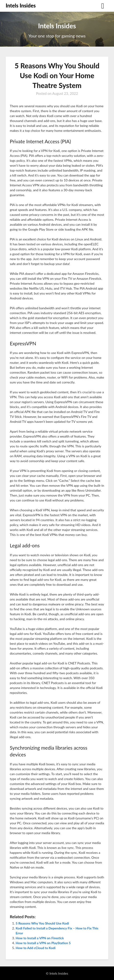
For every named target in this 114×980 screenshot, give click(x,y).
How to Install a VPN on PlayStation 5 (43, 943)
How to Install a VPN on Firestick (40, 938)
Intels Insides (21, 6)
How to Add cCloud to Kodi (36, 948)
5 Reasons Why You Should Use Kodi (42, 923)
